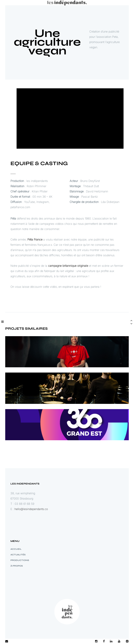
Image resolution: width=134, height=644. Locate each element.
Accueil (16, 549)
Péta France (35, 244)
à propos (17, 566)
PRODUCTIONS (20, 560)
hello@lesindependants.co (31, 509)
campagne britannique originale (68, 270)
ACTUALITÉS (18, 555)
